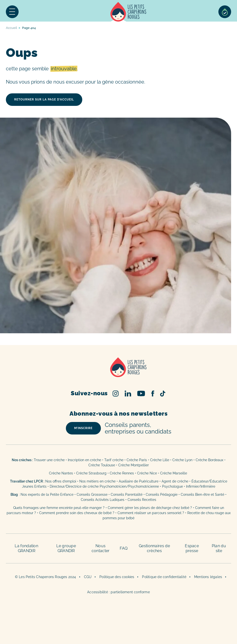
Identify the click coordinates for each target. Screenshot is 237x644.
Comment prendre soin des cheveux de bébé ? (77, 513)
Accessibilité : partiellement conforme (118, 592)
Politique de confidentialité (164, 577)
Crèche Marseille (174, 473)
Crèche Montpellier (134, 465)
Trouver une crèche (49, 460)
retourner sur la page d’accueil (44, 99)
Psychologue (172, 486)
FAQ (124, 548)
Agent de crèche (175, 481)
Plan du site (219, 548)
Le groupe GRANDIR (66, 548)
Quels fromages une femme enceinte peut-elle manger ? (59, 508)
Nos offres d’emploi (61, 481)
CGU (88, 577)
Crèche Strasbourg (91, 473)
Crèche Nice (147, 473)
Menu (12, 12)
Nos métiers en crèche (97, 481)
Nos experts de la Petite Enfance (47, 495)
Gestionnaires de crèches (154, 548)
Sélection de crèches (225, 12)
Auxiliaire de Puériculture (139, 481)
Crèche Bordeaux (209, 460)
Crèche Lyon (182, 460)
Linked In (128, 393)
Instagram (116, 393)
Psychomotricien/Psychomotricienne (129, 486)
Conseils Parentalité (127, 495)
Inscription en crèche (84, 460)
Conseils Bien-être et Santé (202, 495)
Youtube (141, 393)
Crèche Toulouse (102, 465)
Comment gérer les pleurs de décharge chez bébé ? (150, 508)
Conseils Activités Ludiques (103, 500)
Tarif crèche (114, 460)
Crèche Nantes (61, 473)
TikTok (163, 394)
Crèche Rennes (122, 473)
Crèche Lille (160, 460)
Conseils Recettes (142, 500)
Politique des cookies (117, 577)
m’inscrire (83, 428)
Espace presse (192, 548)
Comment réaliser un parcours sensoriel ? (151, 513)
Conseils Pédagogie (162, 495)
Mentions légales (208, 577)
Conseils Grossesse (92, 495)
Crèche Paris (137, 460)
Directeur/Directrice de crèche (75, 486)
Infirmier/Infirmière (201, 486)
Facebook (153, 393)
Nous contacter (101, 548)
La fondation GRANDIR (26, 548)
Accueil (128, 12)
